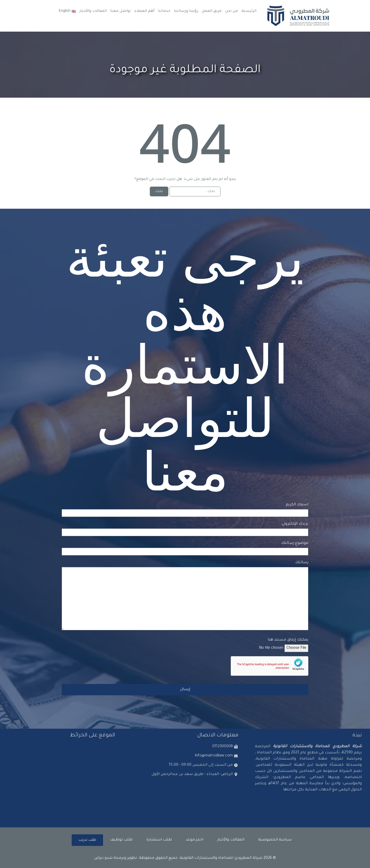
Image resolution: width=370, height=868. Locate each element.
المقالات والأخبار (93, 11)
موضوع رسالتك (185, 547)
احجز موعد (195, 840)
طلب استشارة (159, 840)
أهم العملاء (144, 11)
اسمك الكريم (185, 509)
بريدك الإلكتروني (185, 528)
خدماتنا (164, 11)
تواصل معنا (121, 11)
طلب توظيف (121, 840)
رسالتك (185, 596)
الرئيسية (249, 11)
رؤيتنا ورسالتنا (186, 11)
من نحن (232, 11)
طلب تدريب (87, 840)
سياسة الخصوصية (275, 840)
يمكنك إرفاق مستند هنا (185, 644)
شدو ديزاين (103, 858)
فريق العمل (212, 11)
